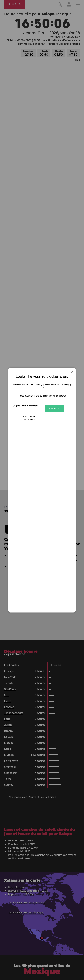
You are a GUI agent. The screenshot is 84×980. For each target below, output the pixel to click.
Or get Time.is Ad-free (25, 406)
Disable (54, 409)
